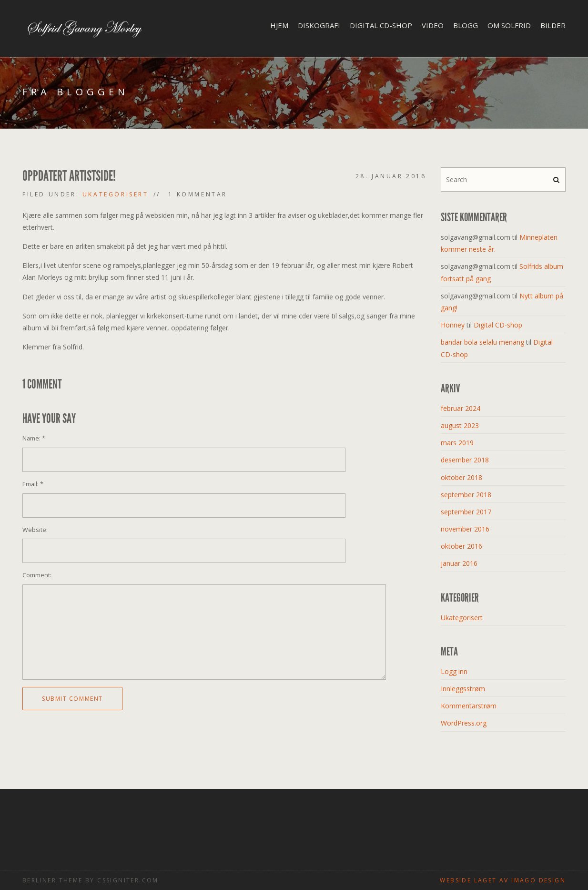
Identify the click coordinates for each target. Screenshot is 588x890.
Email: (33, 484)
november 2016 (465, 529)
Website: (35, 530)
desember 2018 (465, 460)
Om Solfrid (509, 25)
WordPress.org (464, 723)
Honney (453, 325)
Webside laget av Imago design (503, 880)
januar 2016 (459, 563)
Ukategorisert (116, 194)
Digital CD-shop (381, 25)
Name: (34, 438)
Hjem (279, 25)
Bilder (553, 25)
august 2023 (460, 425)
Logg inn (454, 671)
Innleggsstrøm (463, 689)
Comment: (37, 575)
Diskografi (319, 25)
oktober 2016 (461, 546)
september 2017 (466, 512)
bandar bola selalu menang (482, 342)
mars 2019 (457, 443)
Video (433, 25)
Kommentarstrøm (469, 706)
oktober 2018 (461, 477)
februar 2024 (461, 408)
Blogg (466, 25)
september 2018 (466, 495)
